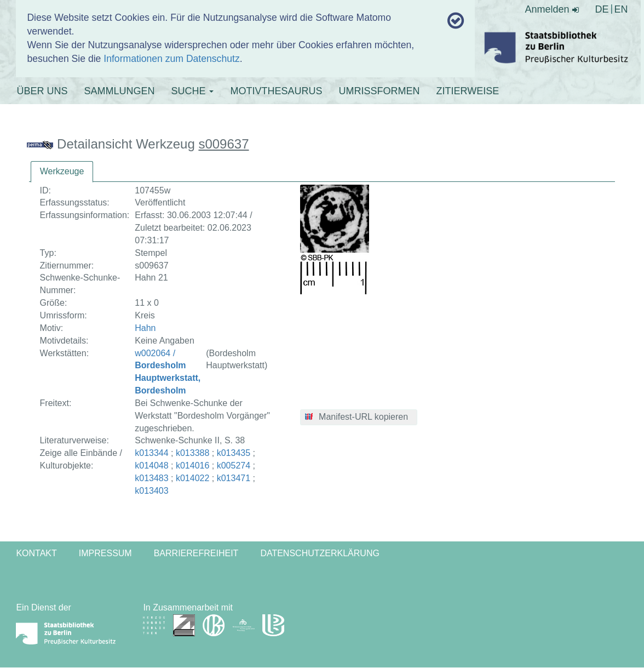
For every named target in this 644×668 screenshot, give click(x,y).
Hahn (145, 328)
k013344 (151, 453)
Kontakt (36, 553)
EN (621, 9)
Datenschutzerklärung (320, 553)
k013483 (151, 478)
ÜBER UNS (42, 91)
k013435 (234, 453)
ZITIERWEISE (467, 91)
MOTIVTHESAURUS (276, 91)
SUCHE (192, 91)
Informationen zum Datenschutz (171, 59)
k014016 (192, 466)
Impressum (105, 553)
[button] (359, 418)
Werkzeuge (62, 171)
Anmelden (552, 9)
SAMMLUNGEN (119, 91)
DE (602, 9)
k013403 (151, 491)
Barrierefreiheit (196, 553)
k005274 (234, 466)
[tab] (62, 172)
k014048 (151, 466)
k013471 (234, 478)
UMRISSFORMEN (379, 91)
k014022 (192, 478)
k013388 (192, 453)
